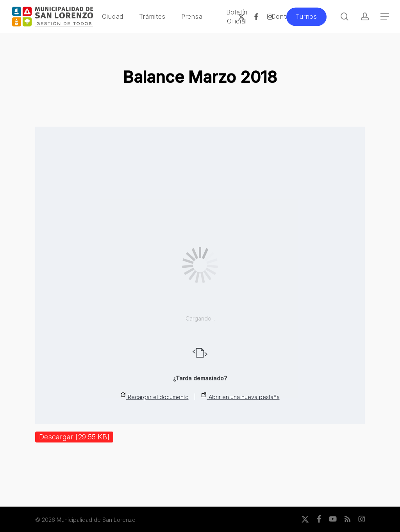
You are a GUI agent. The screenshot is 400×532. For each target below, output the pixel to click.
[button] (385, 17)
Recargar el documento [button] (155, 396)
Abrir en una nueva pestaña (241, 396)
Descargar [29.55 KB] (74, 437)
